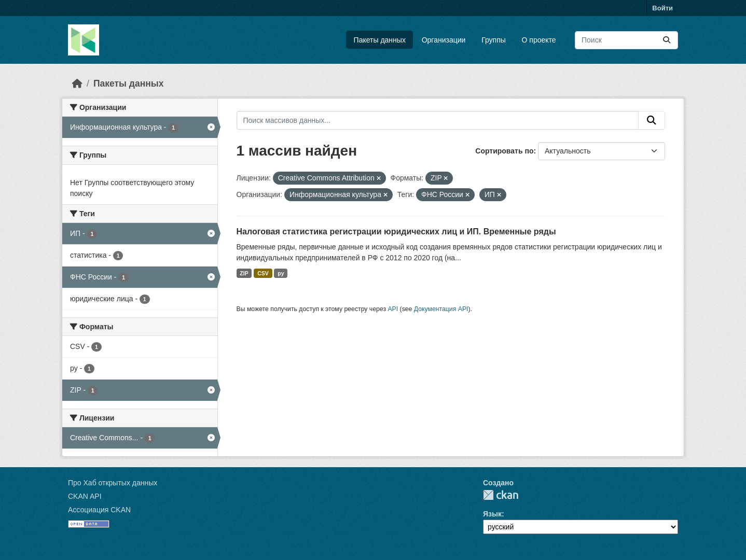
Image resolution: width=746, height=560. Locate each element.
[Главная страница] (77, 83)
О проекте (539, 40)
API (393, 309)
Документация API (441, 309)
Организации (444, 40)
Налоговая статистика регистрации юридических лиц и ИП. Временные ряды (396, 232)
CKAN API (85, 496)
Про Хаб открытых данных (113, 483)
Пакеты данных (380, 40)
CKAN (501, 495)
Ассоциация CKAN (99, 510)
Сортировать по (504, 151)
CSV (263, 273)
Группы (494, 40)
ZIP (244, 273)
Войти (662, 8)
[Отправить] (667, 40)
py (281, 273)
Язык (492, 514)
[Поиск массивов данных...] (626, 40)
